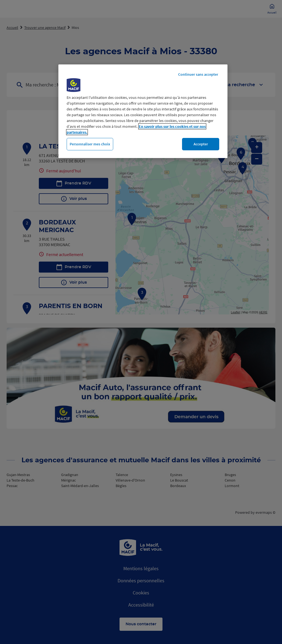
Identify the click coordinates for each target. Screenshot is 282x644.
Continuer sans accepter (198, 74)
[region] (143, 111)
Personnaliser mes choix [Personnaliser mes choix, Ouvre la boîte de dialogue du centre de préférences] (90, 144)
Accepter (201, 144)
